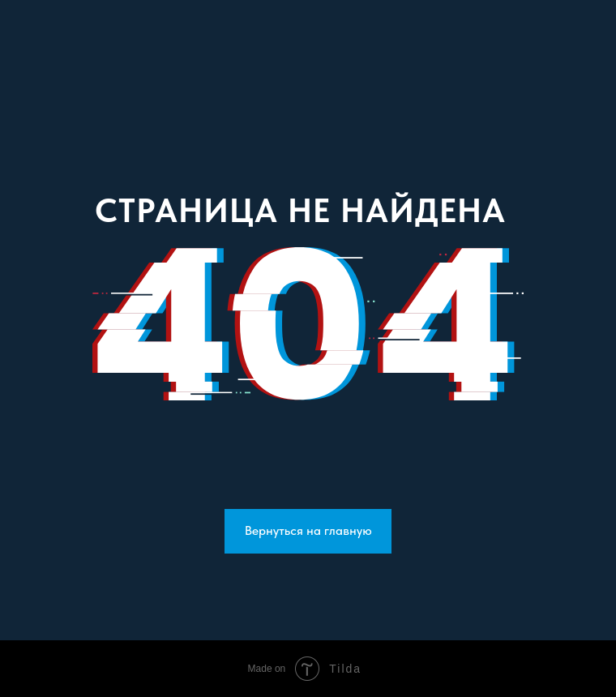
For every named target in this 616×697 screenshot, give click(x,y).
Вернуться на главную (308, 530)
